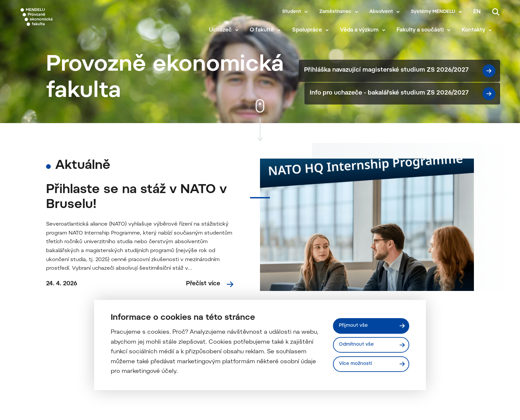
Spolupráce (314, 31)
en (477, 12)
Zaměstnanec (335, 12)
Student (292, 12)
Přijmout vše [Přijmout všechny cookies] (356, 324)
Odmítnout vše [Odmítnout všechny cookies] (360, 345)
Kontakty (481, 31)
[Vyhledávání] (496, 12)
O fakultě (269, 31)
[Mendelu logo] (60, 21)
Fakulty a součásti (427, 31)
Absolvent (381, 12)
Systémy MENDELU (433, 12)
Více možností (359, 365)
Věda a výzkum (367, 31)
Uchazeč (228, 31)
